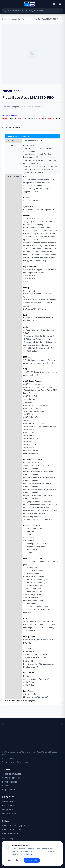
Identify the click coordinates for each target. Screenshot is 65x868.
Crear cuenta (8, 806)
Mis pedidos (8, 810)
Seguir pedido (9, 790)
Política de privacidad (12, 829)
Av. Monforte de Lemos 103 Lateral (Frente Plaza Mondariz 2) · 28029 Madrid (30, 753)
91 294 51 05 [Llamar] (9, 762)
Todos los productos (12, 774)
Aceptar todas (32, 860)
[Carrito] (60, 4)
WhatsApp (22, 762)
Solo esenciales (14, 860)
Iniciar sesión (8, 802)
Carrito (5, 786)
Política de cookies (11, 833)
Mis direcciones (9, 814)
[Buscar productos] (32, 11)
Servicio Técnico (10, 782)
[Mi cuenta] (54, 4)
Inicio (4, 19)
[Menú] (5, 4)
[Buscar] (5, 11)
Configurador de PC (11, 778)
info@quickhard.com (12, 758)
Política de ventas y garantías (16, 825)
